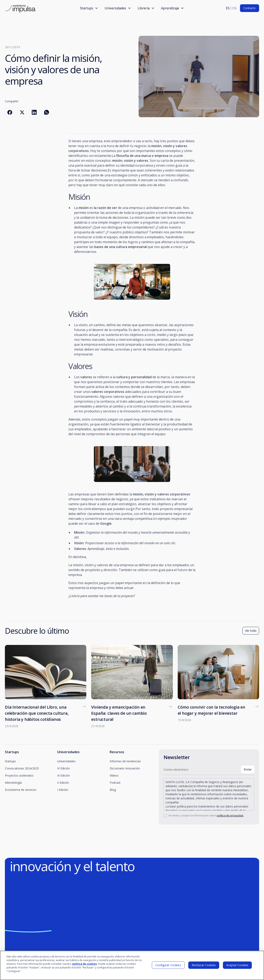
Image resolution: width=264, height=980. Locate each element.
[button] (89, 8)
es (228, 8)
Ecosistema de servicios (21, 790)
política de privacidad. (230, 815)
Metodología (13, 783)
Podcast (115, 783)
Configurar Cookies (168, 967)
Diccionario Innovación (125, 768)
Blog (113, 790)
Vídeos (114, 775)
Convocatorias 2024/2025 (22, 768)
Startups (10, 761)
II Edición (63, 783)
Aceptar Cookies (237, 967)
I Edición (63, 790)
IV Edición (64, 768)
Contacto (250, 8)
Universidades (66, 761)
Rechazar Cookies (204, 967)
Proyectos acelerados (19, 775)
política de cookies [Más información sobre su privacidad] (85, 965)
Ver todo (251, 631)
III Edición (64, 775)
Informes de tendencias (125, 761)
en (234, 8)
